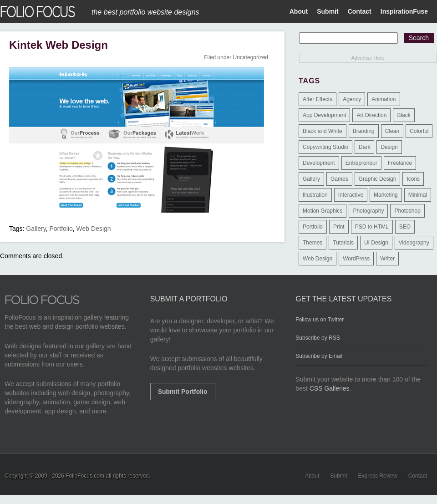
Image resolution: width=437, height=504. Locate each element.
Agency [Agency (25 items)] (352, 99)
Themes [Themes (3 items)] (313, 243)
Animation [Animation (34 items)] (384, 99)
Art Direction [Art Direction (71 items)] (371, 115)
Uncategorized (251, 57)
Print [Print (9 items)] (339, 227)
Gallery (36, 229)
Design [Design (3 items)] (389, 147)
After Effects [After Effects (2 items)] (318, 99)
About (299, 11)
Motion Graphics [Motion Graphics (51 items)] (323, 211)
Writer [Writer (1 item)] (387, 259)
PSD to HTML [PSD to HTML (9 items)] (372, 227)
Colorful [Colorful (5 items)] (419, 131)
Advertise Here (368, 58)
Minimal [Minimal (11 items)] (418, 195)
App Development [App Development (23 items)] (324, 115)
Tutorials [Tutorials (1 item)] (343, 243)
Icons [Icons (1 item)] (413, 179)
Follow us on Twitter (320, 320)
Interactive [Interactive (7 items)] (351, 195)
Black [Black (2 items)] (404, 115)
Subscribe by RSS (318, 338)
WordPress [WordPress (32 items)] (356, 259)
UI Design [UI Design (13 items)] (376, 243)
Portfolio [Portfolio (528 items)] (313, 227)
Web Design (94, 229)
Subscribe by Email (319, 356)
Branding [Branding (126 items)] (364, 131)
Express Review (378, 476)
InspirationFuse (404, 11)
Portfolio (61, 229)
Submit (328, 11)
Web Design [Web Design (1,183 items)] (318, 259)
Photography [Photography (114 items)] (368, 211)
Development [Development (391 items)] (319, 163)
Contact (360, 11)
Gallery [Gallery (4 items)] (311, 179)
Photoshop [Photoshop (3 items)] (407, 211)
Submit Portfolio (183, 392)
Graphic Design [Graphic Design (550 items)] (378, 179)
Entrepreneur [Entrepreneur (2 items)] (361, 163)
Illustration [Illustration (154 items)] (315, 195)
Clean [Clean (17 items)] (392, 131)
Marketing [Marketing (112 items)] (386, 195)
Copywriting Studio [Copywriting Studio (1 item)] (325, 147)
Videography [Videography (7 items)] (414, 243)
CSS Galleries (330, 388)
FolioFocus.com (85, 476)
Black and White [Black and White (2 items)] (323, 131)
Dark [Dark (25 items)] (364, 147)
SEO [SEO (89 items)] (405, 227)
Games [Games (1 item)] (339, 179)
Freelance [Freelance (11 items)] (400, 163)
